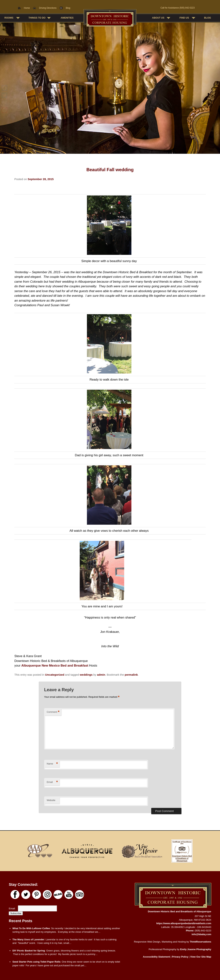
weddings (86, 675)
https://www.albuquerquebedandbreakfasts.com (184, 923)
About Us (158, 18)
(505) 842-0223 (187, 8)
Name (52, 764)
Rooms (9, 18)
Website (51, 800)
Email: (12, 909)
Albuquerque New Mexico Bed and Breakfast (55, 666)
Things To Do (37, 18)
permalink (131, 675)
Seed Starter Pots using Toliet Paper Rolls (36, 962)
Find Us (184, 18)
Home (27, 8)
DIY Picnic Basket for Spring (29, 951)
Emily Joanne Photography (196, 949)
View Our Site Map (201, 957)
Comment (53, 712)
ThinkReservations (200, 942)
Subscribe (16, 913)
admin (101, 675)
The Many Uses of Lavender (28, 939)
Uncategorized (55, 675)
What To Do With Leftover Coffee (31, 928)
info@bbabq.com (201, 934)
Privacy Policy (180, 957)
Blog (68, 8)
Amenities (67, 18)
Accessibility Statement (156, 957)
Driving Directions (48, 8)
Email (52, 782)
